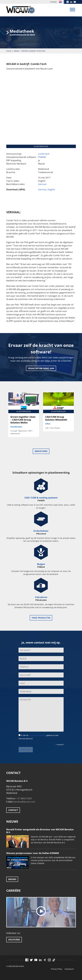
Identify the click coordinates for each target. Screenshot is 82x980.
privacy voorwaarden (37, 735)
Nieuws (12, 879)
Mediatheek (41, 451)
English (51, 189)
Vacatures (14, 940)
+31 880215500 (24, 798)
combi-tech (44, 154)
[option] (24, 416)
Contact (53, 2)
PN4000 (42, 157)
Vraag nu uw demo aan (41, 368)
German (42, 184)
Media (16, 51)
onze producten (41, 618)
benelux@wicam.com (24, 802)
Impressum (69, 969)
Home (9, 51)
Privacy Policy (57, 969)
